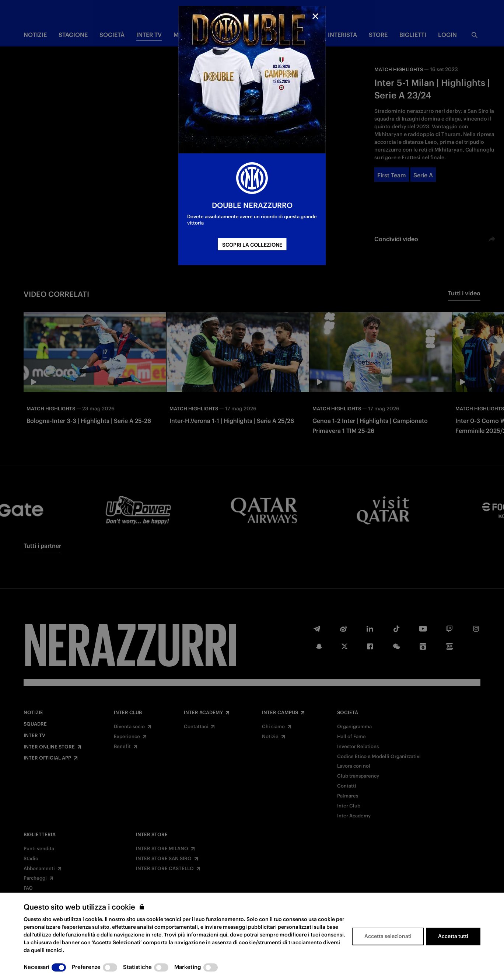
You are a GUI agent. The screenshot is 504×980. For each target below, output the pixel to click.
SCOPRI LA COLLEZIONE (252, 245)
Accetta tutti (453, 936)
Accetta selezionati (388, 936)
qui (223, 935)
